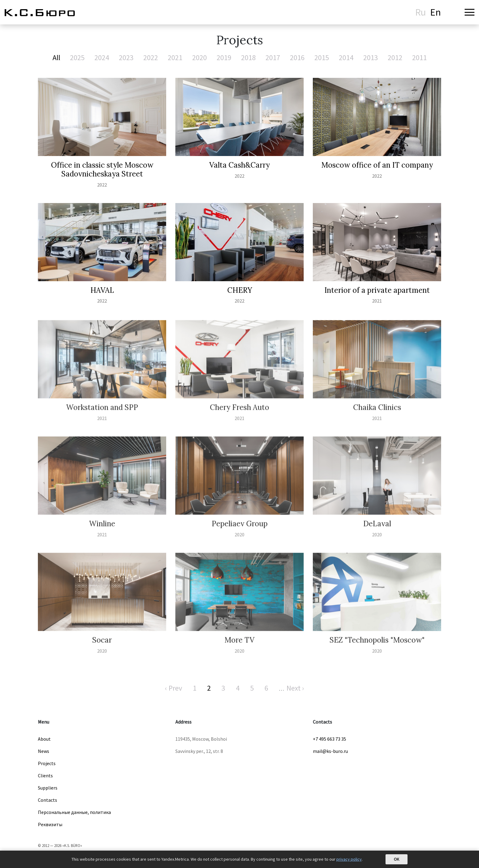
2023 (126, 58)
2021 (175, 58)
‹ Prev (174, 688)
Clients (45, 775)
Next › (295, 688)
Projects (47, 763)
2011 (419, 58)
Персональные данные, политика (74, 812)
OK (397, 859)
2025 (77, 58)
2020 (199, 58)
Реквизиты (50, 824)
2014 (346, 58)
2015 (322, 58)
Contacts (48, 800)
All (56, 58)
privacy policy (349, 859)
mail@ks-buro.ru (330, 751)
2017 (273, 58)
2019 (224, 58)
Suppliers (48, 788)
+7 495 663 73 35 (329, 739)
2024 (102, 58)
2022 (151, 58)
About (44, 739)
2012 (395, 58)
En (435, 12)
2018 (248, 58)
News (44, 751)
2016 (297, 58)
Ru (420, 12)
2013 (371, 58)
